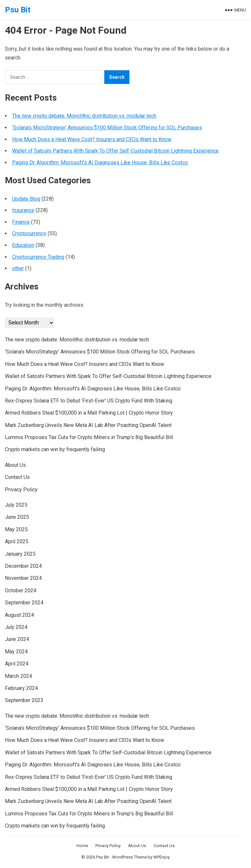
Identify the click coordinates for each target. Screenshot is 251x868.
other (18, 268)
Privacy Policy (21, 490)
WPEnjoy (161, 857)
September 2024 (24, 603)
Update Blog (26, 199)
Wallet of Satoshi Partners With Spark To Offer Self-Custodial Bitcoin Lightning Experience (115, 151)
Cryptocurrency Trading (38, 257)
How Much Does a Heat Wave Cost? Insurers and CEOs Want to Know (92, 139)
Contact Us (17, 477)
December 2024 (23, 566)
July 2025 (16, 505)
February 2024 (21, 688)
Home (82, 846)
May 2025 (16, 529)
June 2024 (17, 639)
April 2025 (17, 541)
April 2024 (17, 664)
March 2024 (18, 676)
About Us (15, 465)
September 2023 (24, 700)
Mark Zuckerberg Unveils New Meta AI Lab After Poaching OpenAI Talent (88, 425)
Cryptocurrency (29, 233)
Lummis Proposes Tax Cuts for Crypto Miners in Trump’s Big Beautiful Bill (89, 437)
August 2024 (19, 615)
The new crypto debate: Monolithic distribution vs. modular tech (84, 116)
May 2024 (16, 652)
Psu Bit (18, 10)
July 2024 (16, 627)
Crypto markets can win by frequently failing (55, 449)
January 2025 (20, 554)
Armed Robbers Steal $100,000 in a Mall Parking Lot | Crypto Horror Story (89, 413)
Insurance (23, 210)
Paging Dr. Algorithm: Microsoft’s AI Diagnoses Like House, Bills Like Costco (100, 163)
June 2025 (17, 517)
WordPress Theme (129, 857)
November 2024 (23, 578)
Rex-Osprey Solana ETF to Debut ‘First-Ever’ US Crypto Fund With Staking (89, 401)
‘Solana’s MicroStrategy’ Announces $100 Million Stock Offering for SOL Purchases (107, 128)
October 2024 (21, 590)
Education (23, 245)
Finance (21, 222)
